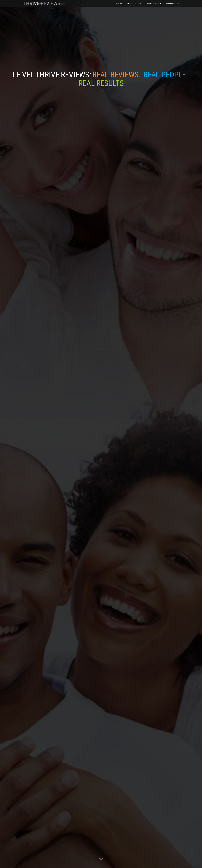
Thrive (129, 3)
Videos (119, 3)
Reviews (139, 3)
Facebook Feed (172, 3)
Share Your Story (154, 3)
